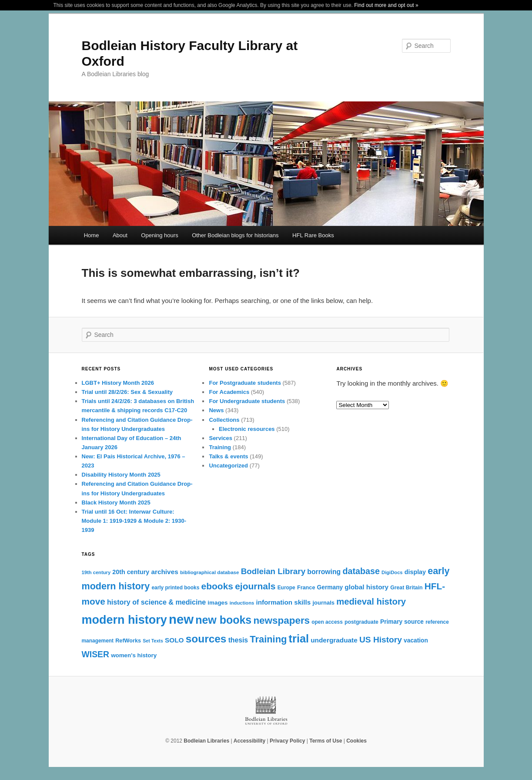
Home (92, 235)
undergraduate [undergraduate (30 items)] (334, 640)
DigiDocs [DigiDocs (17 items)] (392, 572)
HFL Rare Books (313, 235)
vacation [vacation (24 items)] (416, 640)
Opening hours (159, 235)
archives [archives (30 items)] (164, 572)
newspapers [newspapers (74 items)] (281, 620)
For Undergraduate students (247, 401)
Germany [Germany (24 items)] (330, 587)
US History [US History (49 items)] (381, 640)
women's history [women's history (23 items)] (134, 655)
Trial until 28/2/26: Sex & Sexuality (127, 392)
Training (220, 447)
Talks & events (228, 456)
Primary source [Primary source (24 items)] (402, 622)
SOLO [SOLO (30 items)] (174, 640)
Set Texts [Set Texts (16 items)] (153, 641)
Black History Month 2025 (116, 503)
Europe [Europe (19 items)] (286, 588)
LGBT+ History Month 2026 (118, 383)
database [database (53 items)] (361, 571)
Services (221, 438)
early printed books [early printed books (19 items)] (175, 588)
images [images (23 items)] (217, 603)
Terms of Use (326, 741)
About (120, 235)
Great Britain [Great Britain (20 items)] (406, 588)
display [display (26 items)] (415, 572)
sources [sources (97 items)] (206, 639)
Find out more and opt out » (386, 5)
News (216, 410)
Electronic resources (247, 429)
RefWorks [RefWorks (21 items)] (128, 641)
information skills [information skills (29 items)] (283, 602)
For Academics (229, 392)
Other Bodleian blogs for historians (235, 235)
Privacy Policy (287, 741)
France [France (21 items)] (306, 588)
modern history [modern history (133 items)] (124, 620)
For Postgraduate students (245, 383)
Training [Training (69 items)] (268, 639)
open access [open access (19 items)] (327, 622)
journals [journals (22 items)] (323, 603)
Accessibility (249, 741)
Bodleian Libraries (206, 741)
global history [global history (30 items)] (366, 587)
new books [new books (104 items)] (223, 620)
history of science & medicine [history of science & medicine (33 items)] (156, 602)
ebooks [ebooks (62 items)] (217, 586)
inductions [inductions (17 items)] (242, 603)
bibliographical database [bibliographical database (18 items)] (210, 572)
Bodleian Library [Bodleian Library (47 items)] (273, 571)
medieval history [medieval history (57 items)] (371, 602)
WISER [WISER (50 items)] (95, 654)
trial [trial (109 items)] (299, 639)
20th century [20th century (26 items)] (131, 572)
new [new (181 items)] (181, 619)
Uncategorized (228, 466)
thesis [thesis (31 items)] (238, 640)
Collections (224, 420)
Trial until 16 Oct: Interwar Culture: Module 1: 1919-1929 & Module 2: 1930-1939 (134, 521)
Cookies (356, 741)
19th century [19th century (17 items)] (96, 572)
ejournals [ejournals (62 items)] (255, 586)
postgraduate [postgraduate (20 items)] (361, 622)
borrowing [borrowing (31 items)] (324, 572)
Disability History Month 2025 (121, 475)
